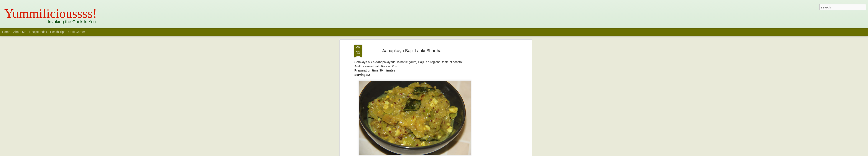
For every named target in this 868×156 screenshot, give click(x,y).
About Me (20, 32)
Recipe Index (38, 32)
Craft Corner (77, 32)
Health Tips (58, 32)
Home (6, 32)
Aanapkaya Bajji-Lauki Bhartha (412, 51)
